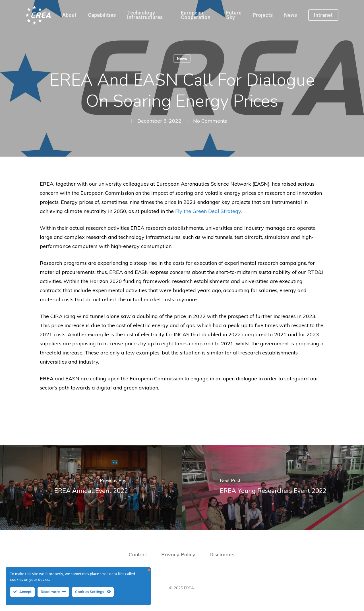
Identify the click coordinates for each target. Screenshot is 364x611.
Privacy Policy (179, 554)
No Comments (210, 121)
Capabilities (102, 15)
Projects (263, 15)
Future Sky (234, 15)
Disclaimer (222, 554)
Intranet (323, 15)
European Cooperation (196, 15)
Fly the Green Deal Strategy (208, 211)
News (290, 15)
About (69, 15)
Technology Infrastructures (145, 15)
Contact (138, 554)
